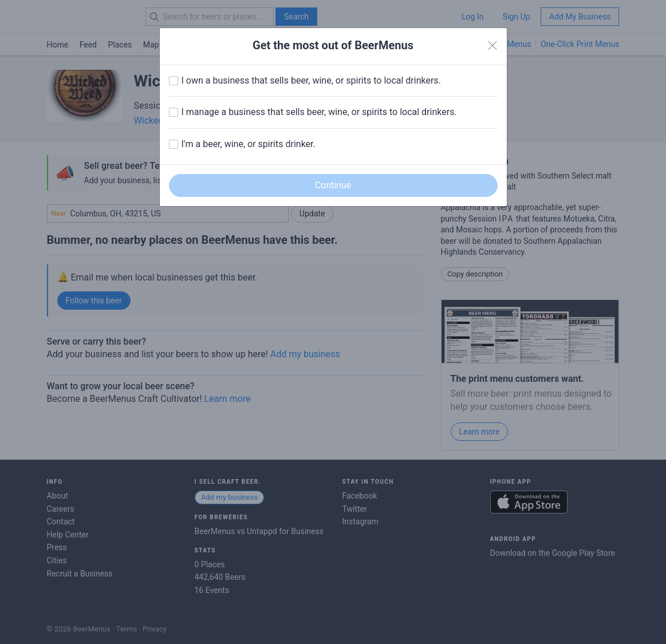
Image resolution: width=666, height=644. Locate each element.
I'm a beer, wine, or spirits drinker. (249, 144)
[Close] (492, 46)
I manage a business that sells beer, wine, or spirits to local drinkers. (319, 112)
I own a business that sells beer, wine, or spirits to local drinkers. (311, 80)
